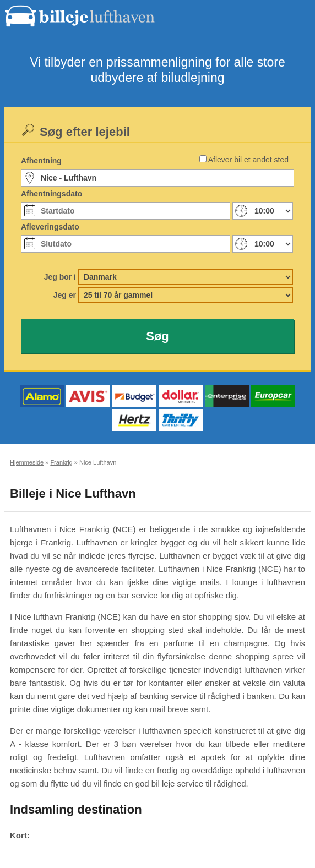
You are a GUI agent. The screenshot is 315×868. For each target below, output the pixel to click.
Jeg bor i (60, 277)
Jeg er (65, 295)
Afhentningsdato (51, 194)
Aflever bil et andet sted (248, 160)
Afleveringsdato (50, 227)
